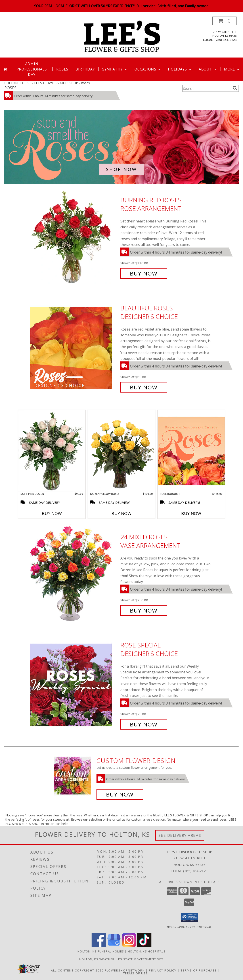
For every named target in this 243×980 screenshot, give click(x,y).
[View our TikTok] (144, 946)
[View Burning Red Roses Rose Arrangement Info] (74, 237)
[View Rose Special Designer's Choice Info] (74, 685)
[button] (224, 21)
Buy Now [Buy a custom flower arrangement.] (120, 794)
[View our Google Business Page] (114, 946)
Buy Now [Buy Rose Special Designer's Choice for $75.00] (144, 724)
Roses (62, 69)
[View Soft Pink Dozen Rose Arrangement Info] (52, 451)
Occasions (148, 69)
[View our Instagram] (129, 946)
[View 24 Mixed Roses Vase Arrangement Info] (74, 574)
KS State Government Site (141, 959)
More (232, 69)
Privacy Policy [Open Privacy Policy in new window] (163, 970)
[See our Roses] (121, 147)
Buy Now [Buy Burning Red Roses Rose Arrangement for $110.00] (144, 273)
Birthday (85, 69)
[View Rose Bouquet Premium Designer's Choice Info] (191, 451)
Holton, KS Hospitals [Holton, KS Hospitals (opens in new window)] (147, 951)
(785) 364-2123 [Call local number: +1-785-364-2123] (225, 40)
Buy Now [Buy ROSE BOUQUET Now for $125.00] (191, 513)
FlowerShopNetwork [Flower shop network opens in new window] (125, 970)
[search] (235, 88)
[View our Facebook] (99, 946)
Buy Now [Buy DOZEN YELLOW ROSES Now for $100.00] (121, 513)
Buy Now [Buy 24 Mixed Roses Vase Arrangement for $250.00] (144, 610)
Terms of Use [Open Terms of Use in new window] (135, 973)
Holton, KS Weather (97, 959)
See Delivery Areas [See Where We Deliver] (180, 835)
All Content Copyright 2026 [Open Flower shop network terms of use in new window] (77, 970)
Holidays (180, 69)
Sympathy (115, 69)
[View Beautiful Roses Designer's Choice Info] (74, 348)
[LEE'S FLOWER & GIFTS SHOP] (122, 37)
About (208, 69)
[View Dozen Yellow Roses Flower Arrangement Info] (121, 451)
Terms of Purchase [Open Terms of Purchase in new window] (199, 970)
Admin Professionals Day (32, 69)
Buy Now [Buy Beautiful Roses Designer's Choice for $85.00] (144, 387)
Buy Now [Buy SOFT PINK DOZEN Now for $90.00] (52, 513)
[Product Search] (207, 88)
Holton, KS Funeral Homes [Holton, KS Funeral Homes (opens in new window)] (101, 951)
